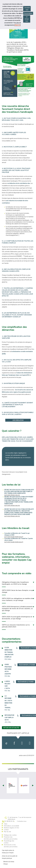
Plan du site (7, 832)
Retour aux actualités (11, 728)
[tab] (18, 583)
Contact (6, 830)
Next (33, 785)
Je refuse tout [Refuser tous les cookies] (27, 19)
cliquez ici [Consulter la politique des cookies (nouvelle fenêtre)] (17, 25)
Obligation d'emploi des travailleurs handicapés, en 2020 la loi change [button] (15, 583)
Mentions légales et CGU (11, 828)
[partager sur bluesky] (30, 743)
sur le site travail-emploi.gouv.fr (14, 537)
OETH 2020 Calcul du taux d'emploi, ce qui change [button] (18, 591)
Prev (3, 785)
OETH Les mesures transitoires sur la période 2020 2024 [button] (16, 626)
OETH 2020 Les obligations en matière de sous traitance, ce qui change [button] (17, 599)
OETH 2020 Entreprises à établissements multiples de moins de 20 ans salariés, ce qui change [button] (17, 609)
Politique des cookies (10, 835)
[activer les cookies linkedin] (14, 743)
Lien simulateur (18, 420)
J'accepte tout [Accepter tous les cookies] (27, 9)
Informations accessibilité (11, 826)
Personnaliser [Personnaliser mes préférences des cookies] (28, 13)
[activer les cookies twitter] (22, 743)
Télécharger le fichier (26, 682)
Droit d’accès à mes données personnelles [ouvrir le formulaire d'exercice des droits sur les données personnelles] (11, 846)
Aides (6, 824)
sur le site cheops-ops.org (12, 495)
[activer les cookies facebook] (6, 743)
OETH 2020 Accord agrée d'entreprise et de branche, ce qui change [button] (17, 618)
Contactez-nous (22, 821)
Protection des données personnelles (11, 838)
